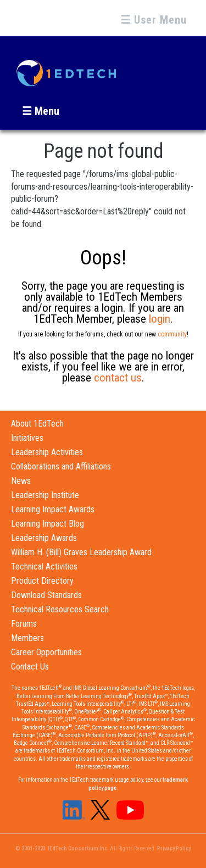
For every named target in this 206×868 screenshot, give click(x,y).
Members (27, 638)
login (160, 319)
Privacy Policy (174, 848)
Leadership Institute (45, 495)
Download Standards (46, 595)
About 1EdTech (37, 424)
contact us (118, 378)
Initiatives (27, 438)
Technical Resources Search (60, 609)
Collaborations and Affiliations (61, 466)
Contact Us (30, 667)
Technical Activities (44, 566)
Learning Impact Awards (53, 509)
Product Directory (42, 581)
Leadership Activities (47, 452)
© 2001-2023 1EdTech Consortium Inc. (62, 848)
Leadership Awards (44, 538)
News (21, 481)
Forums (24, 624)
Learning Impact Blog (48, 524)
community (172, 334)
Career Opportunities (46, 652)
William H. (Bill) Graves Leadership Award (81, 552)
